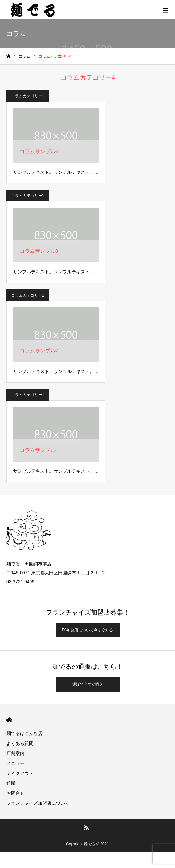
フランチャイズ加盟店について (38, 803)
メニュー (15, 763)
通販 (11, 783)
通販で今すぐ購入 (88, 684)
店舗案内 (15, 753)
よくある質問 (20, 743)
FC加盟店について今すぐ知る (88, 630)
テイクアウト (20, 773)
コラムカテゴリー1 (28, 96)
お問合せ (15, 793)
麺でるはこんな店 (24, 733)
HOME (9, 720)
